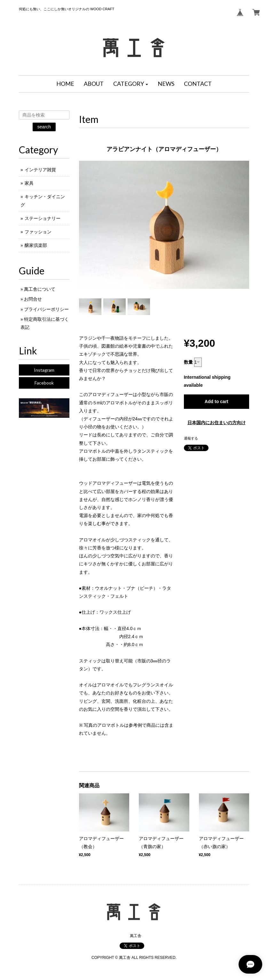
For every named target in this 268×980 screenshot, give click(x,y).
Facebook (44, 383)
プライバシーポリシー (46, 309)
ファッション (38, 232)
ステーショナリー (43, 218)
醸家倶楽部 (36, 245)
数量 (188, 362)
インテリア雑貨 (40, 170)
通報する (191, 438)
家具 (29, 183)
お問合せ (33, 299)
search (44, 127)
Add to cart (217, 401)
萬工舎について (40, 289)
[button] (131, 84)
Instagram (44, 370)
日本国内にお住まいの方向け (217, 423)
